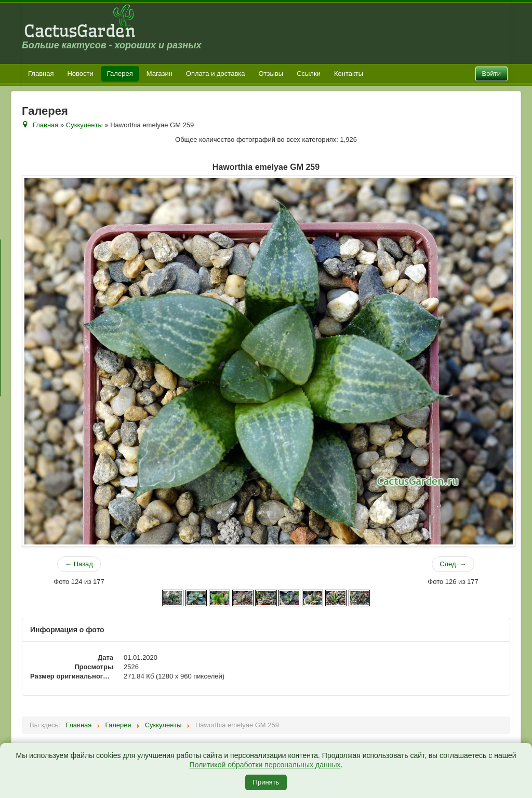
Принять (266, 782)
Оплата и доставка (216, 74)
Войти (491, 74)
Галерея (120, 74)
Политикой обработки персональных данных (265, 765)
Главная (41, 74)
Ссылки (309, 74)
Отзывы (271, 74)
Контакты (349, 74)
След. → (453, 564)
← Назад (79, 564)
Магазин (159, 74)
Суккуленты (84, 125)
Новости (80, 74)
